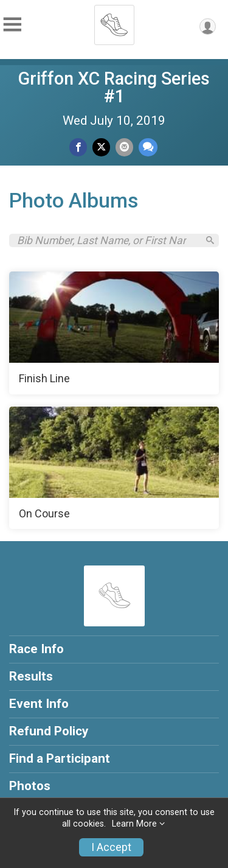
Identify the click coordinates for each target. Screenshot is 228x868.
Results (31, 676)
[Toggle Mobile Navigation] (12, 25)
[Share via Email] (124, 147)
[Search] (210, 240)
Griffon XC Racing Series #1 (114, 87)
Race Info (36, 649)
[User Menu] (208, 26)
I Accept (111, 847)
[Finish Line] (114, 333)
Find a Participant (60, 758)
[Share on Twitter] (101, 147)
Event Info (39, 704)
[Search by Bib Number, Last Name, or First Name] (107, 240)
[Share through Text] (148, 147)
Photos (30, 786)
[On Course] (114, 468)
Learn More (134, 824)
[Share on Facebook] (78, 147)
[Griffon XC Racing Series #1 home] (114, 21)
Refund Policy (49, 731)
